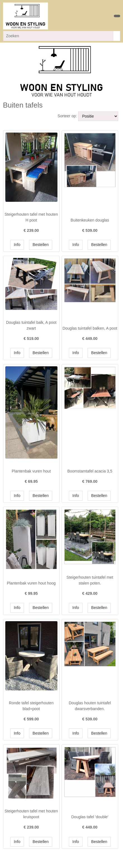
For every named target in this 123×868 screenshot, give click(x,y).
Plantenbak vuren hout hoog (31, 583)
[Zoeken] (58, 36)
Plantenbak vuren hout (31, 471)
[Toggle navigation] (117, 16)
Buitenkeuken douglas (90, 220)
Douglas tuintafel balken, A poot (90, 328)
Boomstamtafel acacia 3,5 (90, 471)
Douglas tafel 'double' (90, 817)
